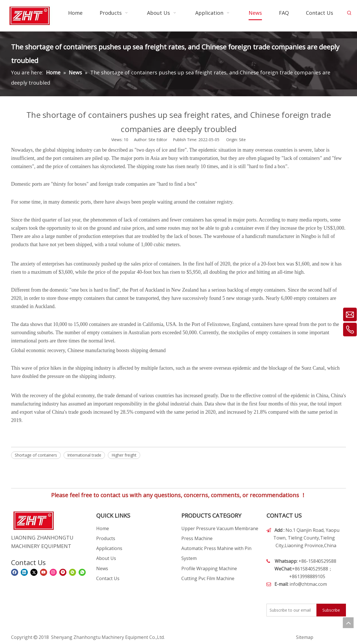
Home (103, 528)
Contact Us (108, 578)
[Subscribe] (331, 610)
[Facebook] (15, 572)
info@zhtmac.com (308, 584)
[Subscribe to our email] (290, 610)
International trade (84, 455)
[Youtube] (44, 572)
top (348, 623)
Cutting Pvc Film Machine (208, 578)
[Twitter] (34, 572)
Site (242, 140)
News (102, 568)
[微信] (73, 572)
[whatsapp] (82, 572)
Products (106, 538)
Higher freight (124, 455)
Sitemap (305, 637)
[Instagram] (53, 572)
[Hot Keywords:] (349, 13)
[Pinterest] (63, 572)
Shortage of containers (36, 455)
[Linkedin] (24, 572)
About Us (106, 558)
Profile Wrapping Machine (209, 568)
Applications (109, 548)
